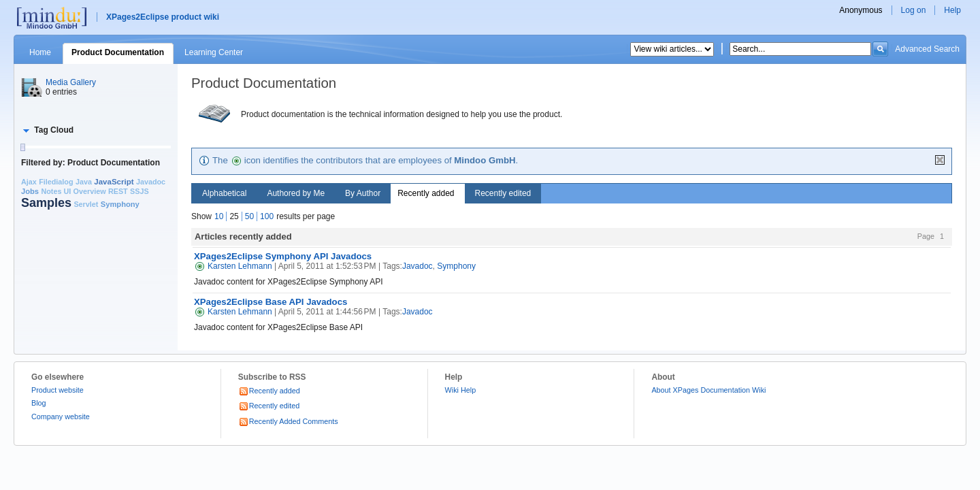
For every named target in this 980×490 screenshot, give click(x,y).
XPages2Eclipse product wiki (163, 17)
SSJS (140, 191)
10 (219, 216)
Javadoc (151, 182)
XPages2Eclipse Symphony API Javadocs (283, 256)
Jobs (30, 191)
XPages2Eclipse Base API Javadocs (271, 302)
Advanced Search (927, 49)
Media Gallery (71, 82)
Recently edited (503, 193)
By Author (363, 193)
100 (267, 216)
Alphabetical (224, 193)
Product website (58, 390)
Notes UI (56, 191)
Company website (61, 416)
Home (40, 52)
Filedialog (56, 182)
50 (249, 216)
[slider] (22, 147)
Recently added (426, 193)
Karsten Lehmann (233, 266)
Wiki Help (461, 390)
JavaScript (114, 182)
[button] (47, 130)
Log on (914, 10)
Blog (39, 403)
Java (84, 182)
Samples (46, 203)
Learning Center (214, 52)
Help (952, 10)
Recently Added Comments (288, 421)
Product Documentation (118, 52)
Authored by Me (296, 193)
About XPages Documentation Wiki (708, 390)
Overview (90, 191)
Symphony (120, 204)
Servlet (86, 204)
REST (118, 191)
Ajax (29, 182)
